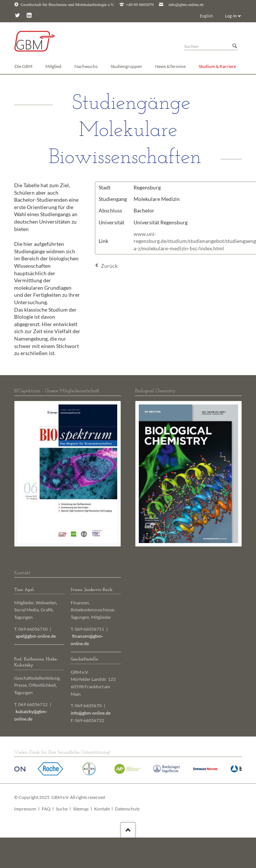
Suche (62, 809)
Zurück (109, 266)
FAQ (46, 809)
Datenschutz (127, 809)
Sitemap (81, 809)
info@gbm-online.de (186, 5)
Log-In (231, 16)
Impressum (25, 809)
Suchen (235, 46)
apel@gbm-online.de (36, 636)
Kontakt (102, 809)
